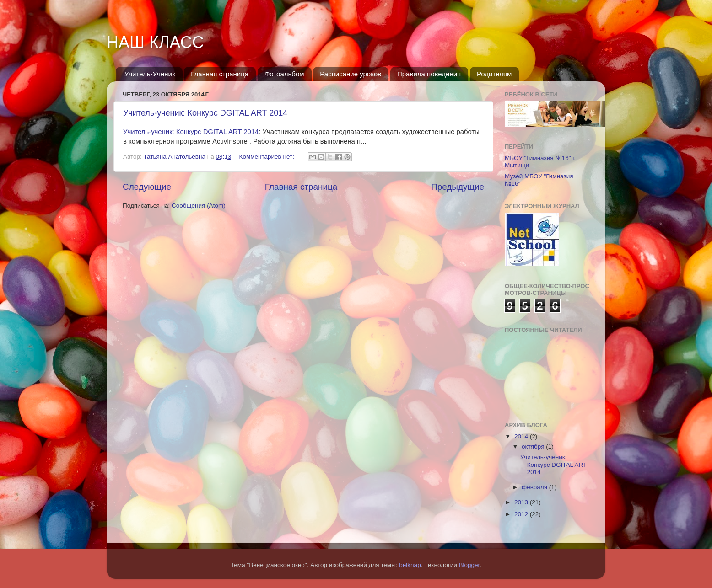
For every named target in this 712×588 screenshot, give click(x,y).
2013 (522, 502)
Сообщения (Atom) (199, 206)
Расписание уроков (351, 74)
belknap (410, 565)
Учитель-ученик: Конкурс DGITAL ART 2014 (205, 113)
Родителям (494, 74)
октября (534, 446)
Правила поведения (429, 74)
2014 (522, 436)
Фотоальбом (284, 74)
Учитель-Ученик (150, 74)
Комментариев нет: (268, 157)
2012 (522, 514)
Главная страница (220, 74)
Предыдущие (458, 187)
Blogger (469, 565)
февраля (535, 487)
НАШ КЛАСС (155, 42)
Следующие (147, 187)
